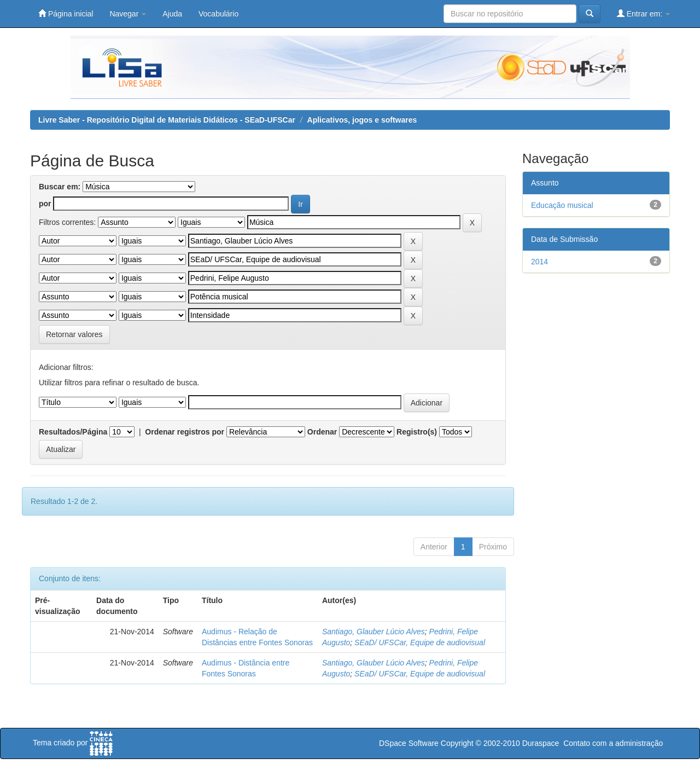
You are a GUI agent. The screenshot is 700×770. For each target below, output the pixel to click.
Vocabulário (218, 14)
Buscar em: (60, 187)
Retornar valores (74, 334)
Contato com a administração (613, 743)
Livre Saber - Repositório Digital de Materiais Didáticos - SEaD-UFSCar (167, 120)
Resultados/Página (73, 432)
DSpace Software (409, 743)
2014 (539, 262)
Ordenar (322, 432)
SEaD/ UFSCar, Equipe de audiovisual (420, 642)
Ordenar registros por (185, 432)
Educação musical (562, 205)
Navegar (128, 14)
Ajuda (172, 14)
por (45, 204)
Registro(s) (417, 432)
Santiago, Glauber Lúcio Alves (374, 632)
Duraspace (541, 743)
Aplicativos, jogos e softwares (362, 120)
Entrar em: (643, 13)
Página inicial (66, 13)
